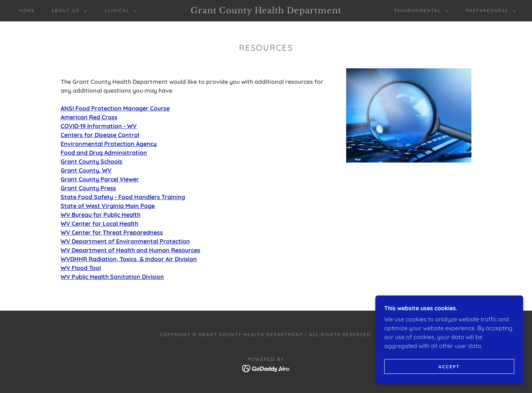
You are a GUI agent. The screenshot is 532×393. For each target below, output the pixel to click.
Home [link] (27, 11)
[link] (266, 11)
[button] (68, 11)
